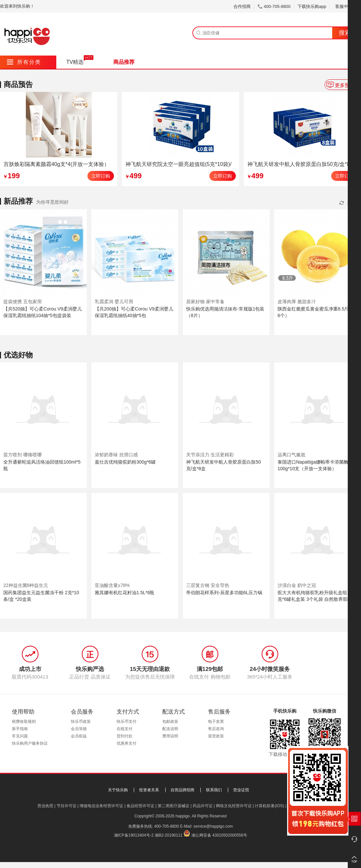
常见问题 (20, 736)
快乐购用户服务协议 (30, 743)
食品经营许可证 (140, 806)
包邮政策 (170, 722)
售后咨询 (216, 729)
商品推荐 (124, 62)
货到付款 (125, 736)
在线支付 (125, 729)
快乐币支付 (127, 722)
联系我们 (214, 790)
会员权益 (79, 736)
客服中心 (346, 6)
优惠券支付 (127, 743)
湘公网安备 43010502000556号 (219, 835)
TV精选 (75, 62)
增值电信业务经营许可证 (101, 806)
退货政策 (216, 736)
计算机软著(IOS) (269, 806)
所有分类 (24, 62)
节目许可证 (67, 806)
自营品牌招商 (182, 790)
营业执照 (45, 806)
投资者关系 (149, 790)
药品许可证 (203, 806)
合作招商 (242, 6)
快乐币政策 (81, 722)
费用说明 (170, 736)
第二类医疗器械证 (174, 806)
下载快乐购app (312, 6)
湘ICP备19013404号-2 (134, 835)
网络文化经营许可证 (234, 806)
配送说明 (170, 729)
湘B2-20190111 (169, 835)
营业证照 (241, 790)
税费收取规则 (24, 722)
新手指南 (20, 729)
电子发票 (216, 722)
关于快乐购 (118, 790)
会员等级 (79, 729)
